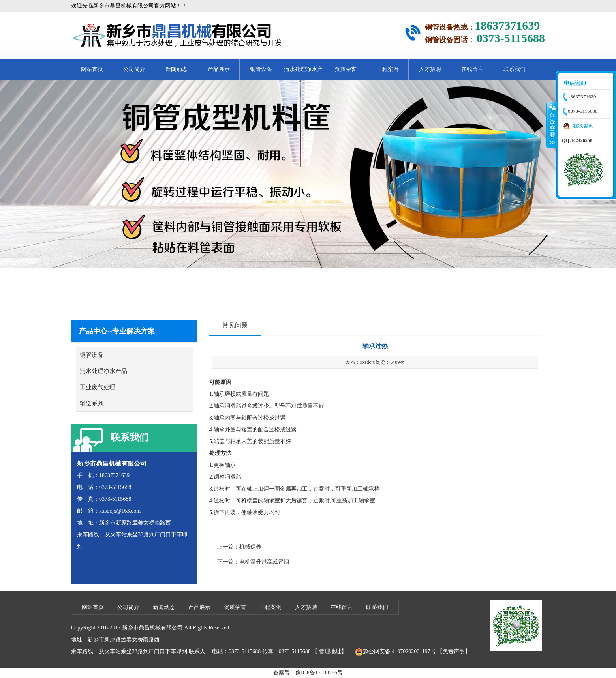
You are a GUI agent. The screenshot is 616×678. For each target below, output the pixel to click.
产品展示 (219, 69)
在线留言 (472, 69)
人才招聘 (430, 69)
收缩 (552, 125)
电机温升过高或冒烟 (264, 562)
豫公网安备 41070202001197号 (395, 652)
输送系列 (92, 403)
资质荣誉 (346, 69)
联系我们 (515, 69)
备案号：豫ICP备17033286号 (308, 673)
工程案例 (388, 69)
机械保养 (250, 547)
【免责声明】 (454, 651)
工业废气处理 (98, 387)
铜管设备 (261, 69)
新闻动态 (177, 69)
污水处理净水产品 (303, 73)
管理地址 (330, 651)
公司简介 (134, 69)
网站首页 (92, 69)
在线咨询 (583, 126)
